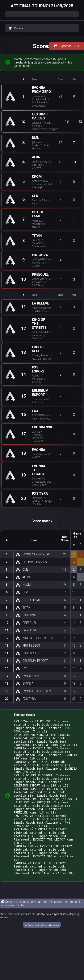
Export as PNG (67, 46)
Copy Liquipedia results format (42, 954)
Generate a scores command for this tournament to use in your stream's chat (41, 933)
